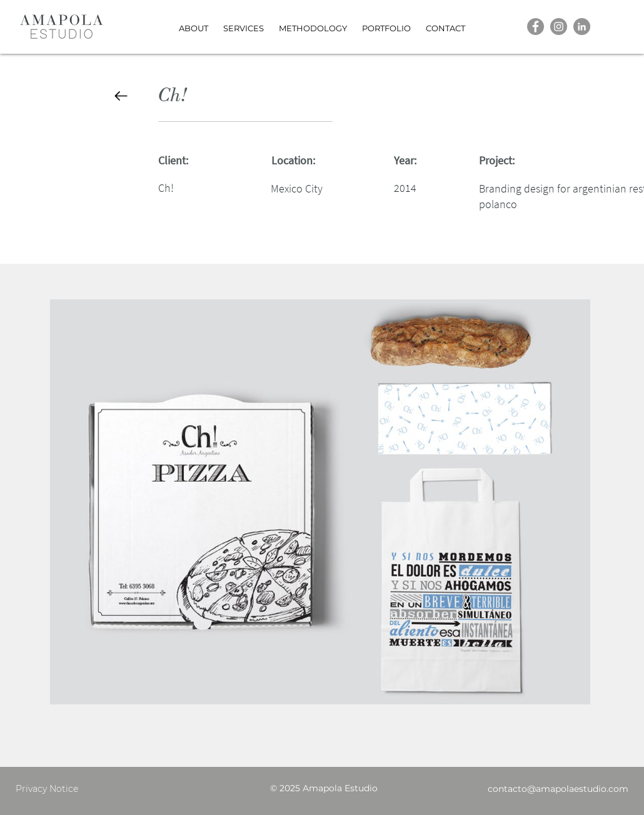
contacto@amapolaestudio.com (558, 789)
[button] (386, 23)
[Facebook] (536, 27)
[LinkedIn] (582, 27)
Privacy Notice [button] (47, 789)
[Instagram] (559, 27)
